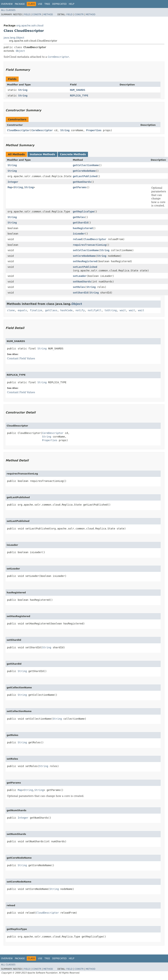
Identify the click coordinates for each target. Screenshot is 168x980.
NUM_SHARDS (77, 90)
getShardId (80, 223)
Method (48, 14)
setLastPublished (85, 267)
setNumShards (82, 282)
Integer (13, 182)
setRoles (79, 287)
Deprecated (59, 4)
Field (27, 14)
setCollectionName (86, 250)
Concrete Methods (73, 154)
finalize (36, 310)
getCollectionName (86, 165)
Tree (47, 4)
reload (77, 239)
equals (22, 310)
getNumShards (82, 182)
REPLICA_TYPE (79, 96)
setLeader (80, 276)
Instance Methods (42, 154)
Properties (94, 130)
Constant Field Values (21, 358)
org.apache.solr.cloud (30, 26)
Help (72, 4)
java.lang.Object (14, 38)
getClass (51, 310)
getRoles (79, 217)
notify (80, 310)
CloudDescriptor (18, 130)
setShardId (80, 293)
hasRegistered (83, 228)
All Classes (8, 10)
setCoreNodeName (84, 256)
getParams (80, 187)
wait (123, 310)
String (23, 90)
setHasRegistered (85, 261)
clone (11, 310)
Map (10, 187)
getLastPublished (85, 176)
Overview (7, 4)
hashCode (66, 310)
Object (20, 51)
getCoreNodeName (84, 171)
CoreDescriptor (42, 130)
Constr (37, 14)
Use (40, 4)
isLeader (79, 234)
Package (20, 4)
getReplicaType (83, 212)
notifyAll (95, 310)
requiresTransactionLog (90, 245)
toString (111, 310)
